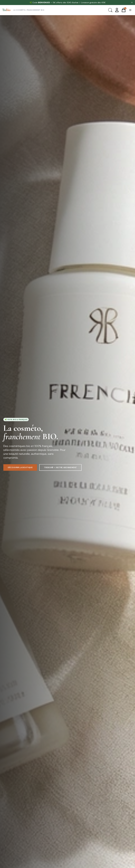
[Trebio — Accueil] (23, 10)
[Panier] (124, 10)
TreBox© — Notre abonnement (60, 468)
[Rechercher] (110, 10)
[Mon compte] (117, 10)
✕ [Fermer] (132, 3)
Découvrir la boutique (20, 468)
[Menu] (130, 10)
